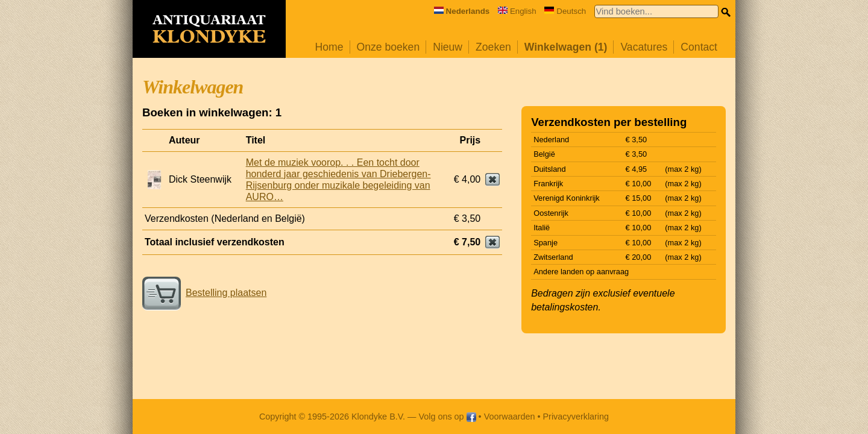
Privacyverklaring (576, 417)
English (517, 11)
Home (329, 47)
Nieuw (448, 47)
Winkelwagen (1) (566, 47)
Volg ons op (447, 417)
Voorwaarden (510, 417)
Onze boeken (388, 47)
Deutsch (565, 11)
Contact (699, 47)
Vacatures (644, 47)
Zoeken (493, 47)
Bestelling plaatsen (204, 293)
